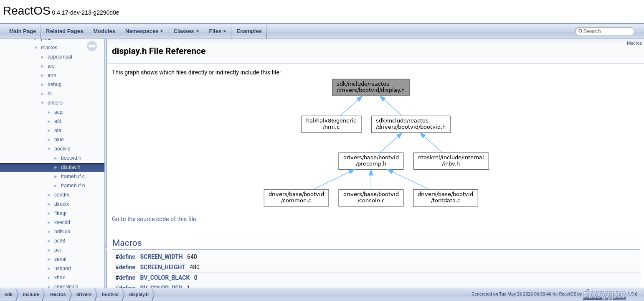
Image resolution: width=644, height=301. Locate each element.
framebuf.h (73, 186)
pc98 (60, 241)
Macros (634, 43)
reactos (49, 48)
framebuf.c (73, 176)
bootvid (62, 149)
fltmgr (61, 213)
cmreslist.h (66, 287)
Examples (249, 31)
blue (59, 140)
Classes (186, 31)
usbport (63, 268)
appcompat (60, 57)
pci (57, 250)
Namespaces (145, 31)
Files (218, 31)
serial (60, 259)
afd (58, 121)
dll (50, 94)
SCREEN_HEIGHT (163, 267)
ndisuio (62, 232)
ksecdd (62, 222)
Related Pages (65, 31)
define (127, 257)
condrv (62, 195)
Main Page (23, 31)
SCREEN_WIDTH (162, 257)
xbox (60, 278)
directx (62, 204)
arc (51, 66)
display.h (71, 167)
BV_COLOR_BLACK (165, 278)
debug (55, 84)
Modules (104, 31)
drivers (55, 103)
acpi (59, 112)
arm (52, 75)
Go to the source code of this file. (155, 219)
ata (58, 130)
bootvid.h (71, 158)
